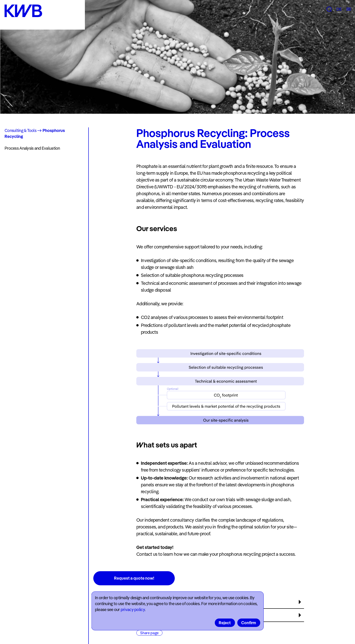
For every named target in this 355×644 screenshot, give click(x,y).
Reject (225, 623)
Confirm (249, 623)
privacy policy (133, 610)
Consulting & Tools (20, 130)
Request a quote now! (134, 578)
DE (339, 9)
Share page (149, 633)
